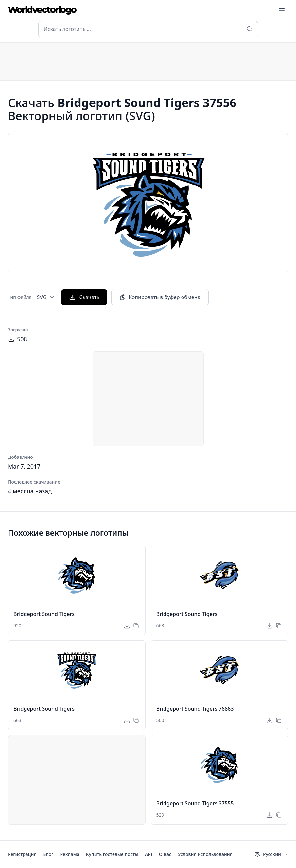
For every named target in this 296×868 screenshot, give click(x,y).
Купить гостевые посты (112, 854)
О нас (165, 854)
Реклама (70, 854)
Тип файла (20, 297)
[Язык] (271, 854)
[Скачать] (127, 626)
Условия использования (205, 854)
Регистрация (22, 854)
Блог (48, 854)
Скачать (84, 297)
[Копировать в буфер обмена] (136, 626)
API (149, 854)
